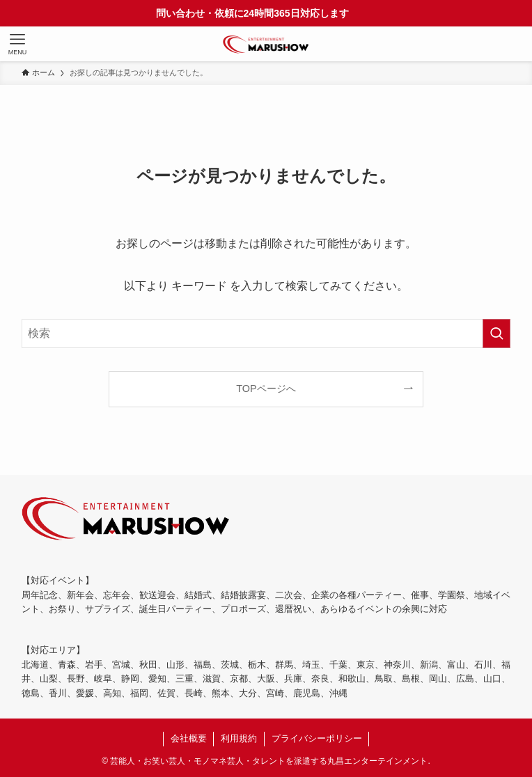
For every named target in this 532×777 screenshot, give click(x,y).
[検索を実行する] (496, 333)
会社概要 (189, 738)
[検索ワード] (266, 333)
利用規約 (239, 738)
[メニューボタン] (17, 44)
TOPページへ (266, 388)
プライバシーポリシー (317, 738)
